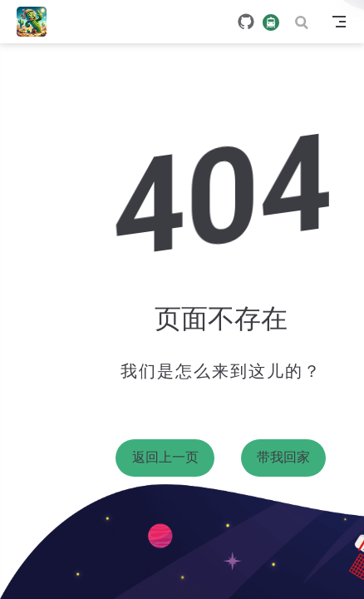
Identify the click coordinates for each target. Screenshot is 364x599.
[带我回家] (37, 22)
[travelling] (271, 21)
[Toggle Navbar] (339, 22)
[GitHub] (246, 22)
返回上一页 (165, 457)
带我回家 (283, 457)
